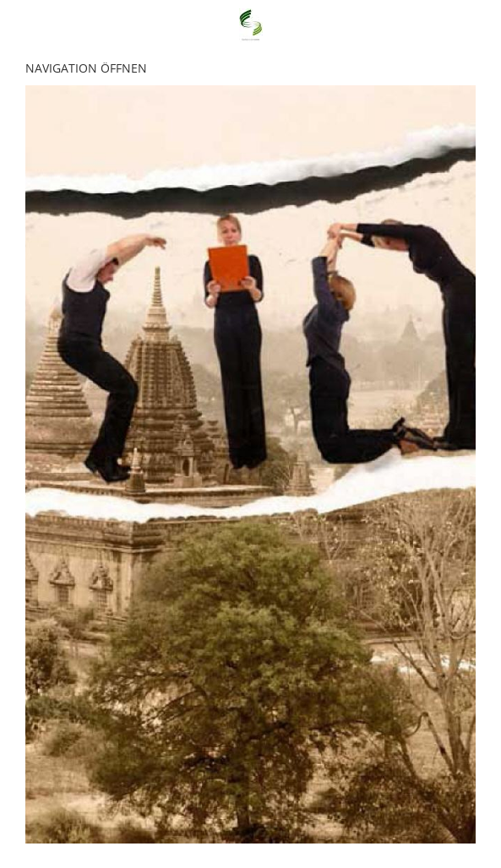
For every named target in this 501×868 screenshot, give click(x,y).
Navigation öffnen (86, 68)
